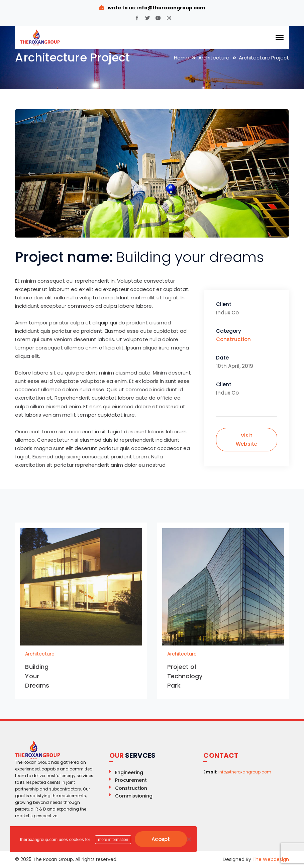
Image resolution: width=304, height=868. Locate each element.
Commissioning (134, 796)
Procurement (131, 780)
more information (113, 840)
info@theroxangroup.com (171, 8)
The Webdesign (271, 859)
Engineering (129, 772)
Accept (161, 839)
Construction (233, 339)
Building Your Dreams (37, 676)
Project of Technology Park (185, 676)
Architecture (214, 58)
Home (181, 58)
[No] (189, 839)
